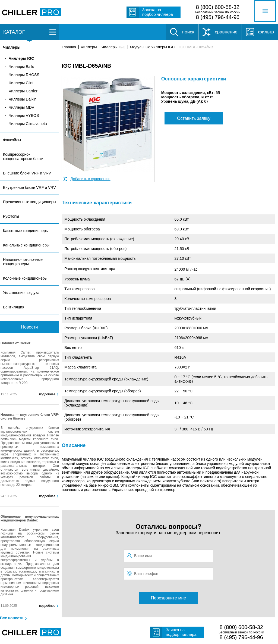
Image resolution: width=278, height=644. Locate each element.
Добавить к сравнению (90, 179)
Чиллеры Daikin (23, 99)
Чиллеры (89, 47)
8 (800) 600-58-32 (218, 7)
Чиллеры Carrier (23, 91)
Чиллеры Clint (21, 83)
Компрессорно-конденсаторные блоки (23, 157)
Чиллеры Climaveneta (28, 124)
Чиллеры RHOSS (24, 75)
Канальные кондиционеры (26, 245)
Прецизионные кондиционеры (29, 202)
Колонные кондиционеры (25, 278)
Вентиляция (14, 307)
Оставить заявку (194, 118)
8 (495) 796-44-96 (218, 17)
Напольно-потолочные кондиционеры (23, 262)
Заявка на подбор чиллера (158, 12)
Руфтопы (11, 216)
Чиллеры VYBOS (24, 115)
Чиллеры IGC (113, 47)
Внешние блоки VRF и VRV (27, 173)
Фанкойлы (12, 140)
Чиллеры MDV (21, 107)
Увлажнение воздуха (21, 293)
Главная (69, 47)
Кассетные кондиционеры (26, 231)
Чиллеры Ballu (21, 67)
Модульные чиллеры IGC (152, 47)
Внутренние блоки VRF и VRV (29, 187)
